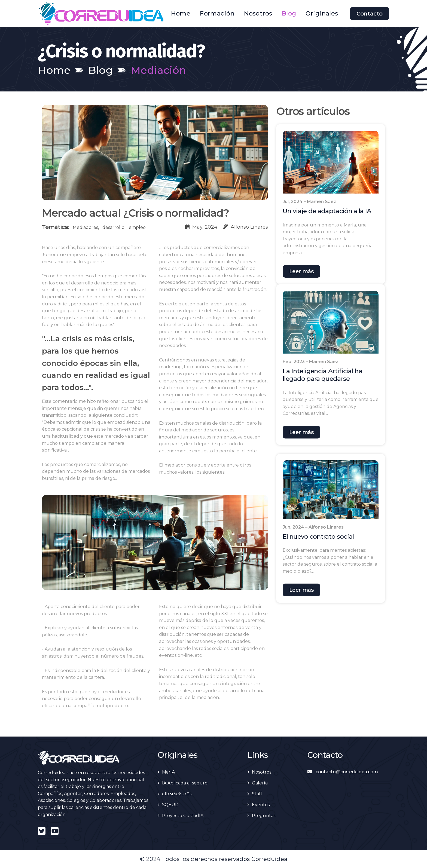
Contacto (370, 14)
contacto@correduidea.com (343, 772)
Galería (260, 783)
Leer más (302, 272)
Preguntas (264, 816)
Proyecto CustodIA (183, 816)
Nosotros (258, 13)
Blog (289, 13)
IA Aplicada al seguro (185, 783)
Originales (322, 13)
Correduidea (269, 859)
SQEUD (170, 805)
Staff (257, 794)
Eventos (261, 805)
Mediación (158, 70)
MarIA (168, 772)
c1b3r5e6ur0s (177, 794)
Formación (217, 13)
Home (181, 13)
